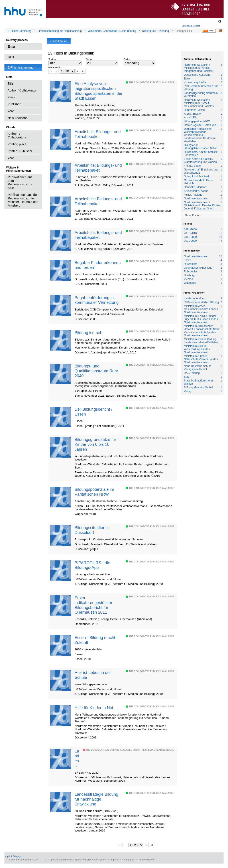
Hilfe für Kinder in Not (94, 708)
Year (11, 111)
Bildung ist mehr (89, 333)
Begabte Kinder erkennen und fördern (98, 265)
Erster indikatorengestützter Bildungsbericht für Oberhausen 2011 (93, 605)
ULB (11, 57)
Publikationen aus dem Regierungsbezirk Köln (20, 183)
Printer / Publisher (20, 151)
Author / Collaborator (22, 90)
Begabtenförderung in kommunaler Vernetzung (97, 300)
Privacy (17, 856)
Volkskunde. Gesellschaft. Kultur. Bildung (112, 31)
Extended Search (191, 26)
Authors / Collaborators (17, 136)
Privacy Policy (146, 860)
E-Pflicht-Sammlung (20, 31)
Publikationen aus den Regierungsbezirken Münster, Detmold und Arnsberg (23, 200)
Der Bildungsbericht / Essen (93, 412)
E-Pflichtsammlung (21, 67)
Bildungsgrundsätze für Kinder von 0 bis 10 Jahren (95, 444)
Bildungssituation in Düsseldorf (92, 530)
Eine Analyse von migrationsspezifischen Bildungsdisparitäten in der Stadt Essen (99, 91)
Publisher (14, 104)
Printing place (17, 144)
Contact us (128, 860)
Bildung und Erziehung (156, 31)
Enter (11, 47)
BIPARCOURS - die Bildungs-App (92, 565)
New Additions (17, 118)
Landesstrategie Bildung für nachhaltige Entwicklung (77, 758)
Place (11, 97)
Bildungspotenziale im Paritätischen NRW (94, 492)
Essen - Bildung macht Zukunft (95, 640)
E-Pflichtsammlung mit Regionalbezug (59, 31)
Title (10, 83)
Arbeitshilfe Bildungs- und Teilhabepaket (98, 134)
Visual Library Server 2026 (23, 860)
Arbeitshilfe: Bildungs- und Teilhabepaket (98, 168)
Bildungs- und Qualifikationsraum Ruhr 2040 (96, 371)
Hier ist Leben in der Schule (93, 675)
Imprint (8, 856)
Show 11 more (193, 215)
